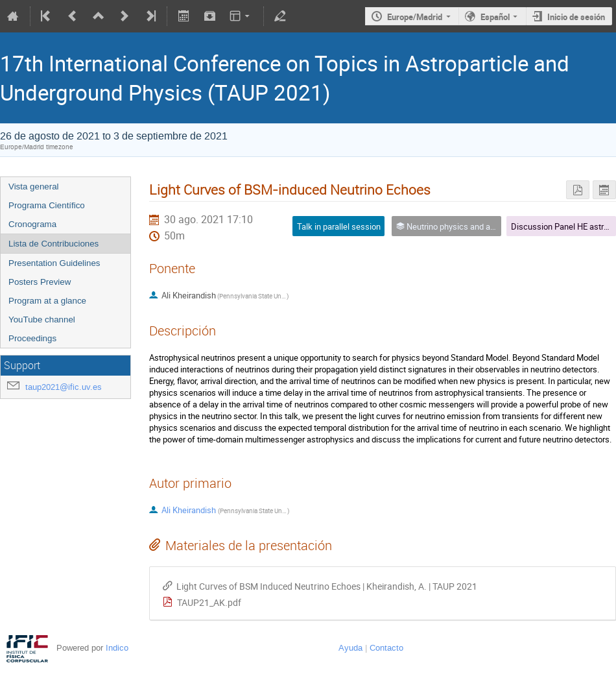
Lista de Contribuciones (53, 244)
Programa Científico (47, 205)
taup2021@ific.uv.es (64, 387)
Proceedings (32, 338)
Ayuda (350, 648)
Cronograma (32, 224)
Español (495, 17)
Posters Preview (40, 282)
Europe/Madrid (415, 17)
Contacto (386, 648)
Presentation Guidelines (54, 263)
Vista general (34, 187)
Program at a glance (47, 301)
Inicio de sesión (576, 17)
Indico (117, 648)
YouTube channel (42, 320)
